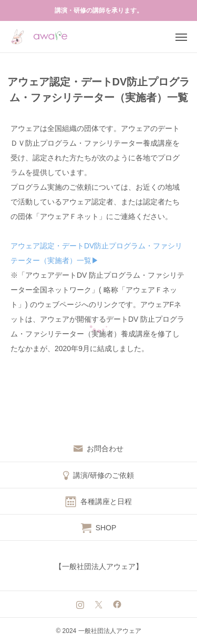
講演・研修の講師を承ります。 (99, 10)
